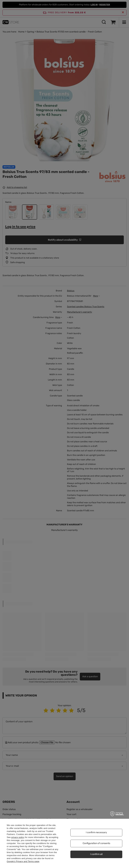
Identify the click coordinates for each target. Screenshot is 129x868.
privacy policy (18, 837)
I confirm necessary (96, 832)
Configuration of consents (96, 843)
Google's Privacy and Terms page (23, 861)
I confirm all (96, 854)
